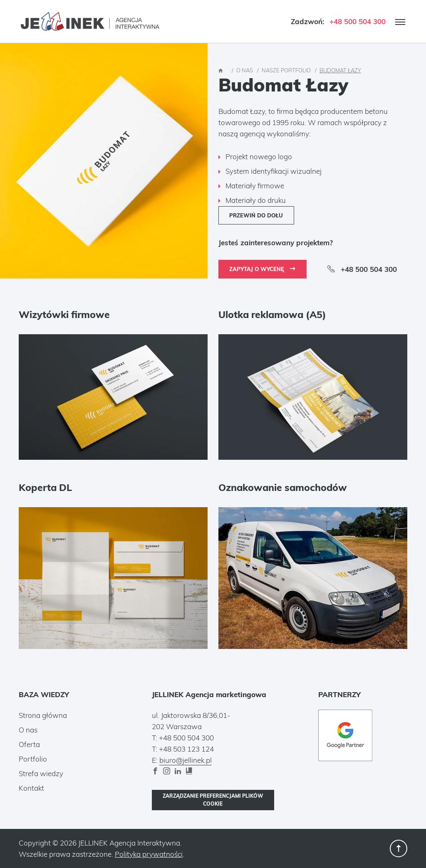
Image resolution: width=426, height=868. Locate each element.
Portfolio (33, 759)
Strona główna (43, 715)
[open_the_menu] (400, 22)
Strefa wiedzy (41, 773)
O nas (28, 730)
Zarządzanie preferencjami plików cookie (213, 800)
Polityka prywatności (149, 854)
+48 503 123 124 (186, 749)
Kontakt (31, 788)
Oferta (29, 744)
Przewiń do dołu (256, 215)
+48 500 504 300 (358, 21)
